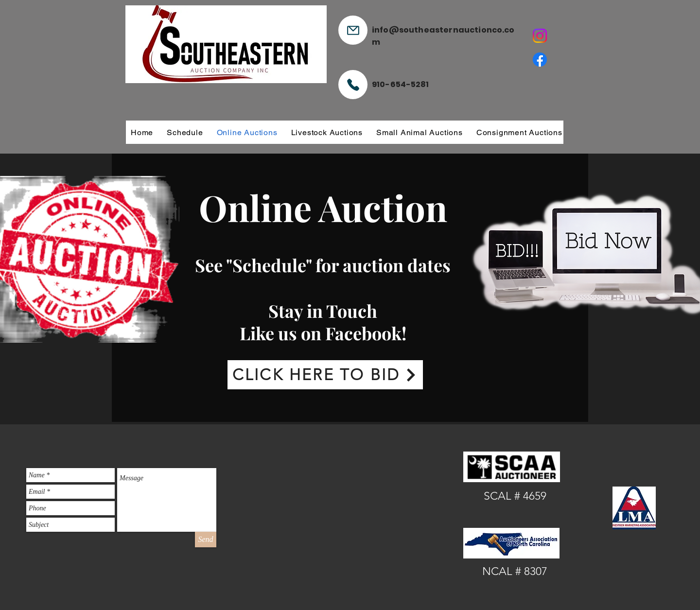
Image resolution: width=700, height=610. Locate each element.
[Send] (206, 540)
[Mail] (353, 30)
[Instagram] (540, 36)
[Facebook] (540, 60)
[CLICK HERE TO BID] (325, 375)
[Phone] (353, 85)
